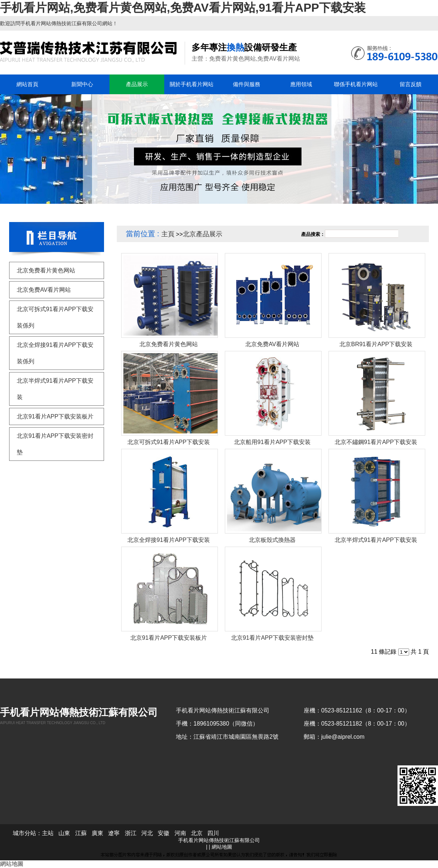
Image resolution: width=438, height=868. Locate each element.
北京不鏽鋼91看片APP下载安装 (376, 442)
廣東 (97, 833)
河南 (180, 833)
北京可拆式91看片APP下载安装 (169, 442)
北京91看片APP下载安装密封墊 (272, 638)
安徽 (164, 833)
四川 (213, 833)
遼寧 (114, 833)
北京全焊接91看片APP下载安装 (169, 540)
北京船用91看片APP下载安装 (272, 442)
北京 (197, 833)
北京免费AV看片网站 (272, 344)
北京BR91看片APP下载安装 (376, 344)
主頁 (168, 234)
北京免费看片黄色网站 (169, 344)
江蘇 (81, 833)
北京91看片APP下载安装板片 (169, 638)
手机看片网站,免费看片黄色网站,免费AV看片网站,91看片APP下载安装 (183, 8)
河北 (147, 833)
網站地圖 (222, 847)
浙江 (131, 833)
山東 (64, 833)
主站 (48, 833)
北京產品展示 (203, 234)
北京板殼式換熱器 (272, 540)
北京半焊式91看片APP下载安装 (376, 540)
